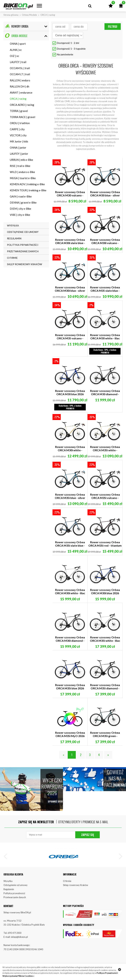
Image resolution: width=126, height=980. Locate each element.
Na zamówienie (65, 54)
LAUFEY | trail (18, 62)
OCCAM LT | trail (20, 74)
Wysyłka (8, 887)
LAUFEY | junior (19, 154)
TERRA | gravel (19, 111)
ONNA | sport (18, 44)
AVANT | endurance (21, 93)
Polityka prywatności (14, 899)
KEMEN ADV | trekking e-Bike (27, 184)
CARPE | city (17, 129)
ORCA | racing (18, 99)
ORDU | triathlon (20, 123)
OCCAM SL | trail (20, 68)
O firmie (67, 887)
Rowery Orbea (17, 26)
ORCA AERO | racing (22, 105)
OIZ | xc (14, 56)
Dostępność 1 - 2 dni (68, 43)
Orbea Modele (29, 15)
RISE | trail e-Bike (20, 166)
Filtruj (113, 27)
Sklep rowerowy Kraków (76, 891)
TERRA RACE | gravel (22, 117)
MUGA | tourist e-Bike (23, 178)
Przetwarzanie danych (15, 903)
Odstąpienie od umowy (15, 891)
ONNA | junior (18, 148)
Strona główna (11, 15)
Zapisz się (88, 839)
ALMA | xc (16, 50)
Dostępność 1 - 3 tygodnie (71, 49)
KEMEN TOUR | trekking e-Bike (28, 190)
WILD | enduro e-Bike (22, 172)
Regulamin (9, 895)
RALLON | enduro (20, 80)
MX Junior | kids (19, 141)
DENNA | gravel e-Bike (23, 202)
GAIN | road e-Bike (21, 196)
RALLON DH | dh (20, 86)
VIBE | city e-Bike (20, 215)
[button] (7, 862)
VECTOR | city (18, 135)
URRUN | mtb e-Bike (21, 160)
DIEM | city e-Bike (20, 209)
